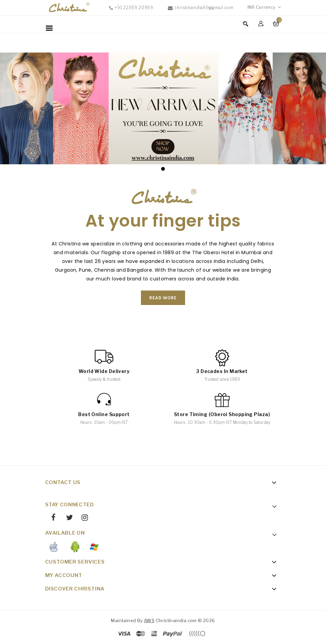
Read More (163, 298)
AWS (149, 620)
